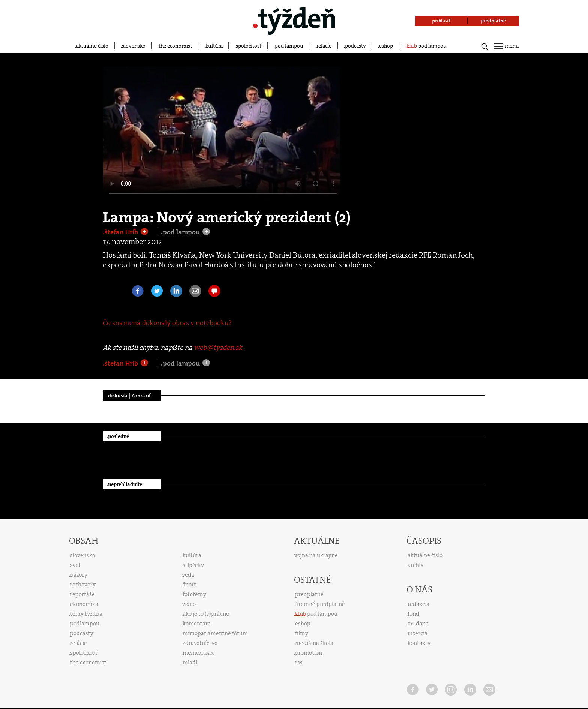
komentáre (197, 624)
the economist (175, 46)
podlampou (85, 624)
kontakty (419, 643)
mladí (190, 663)
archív (415, 565)
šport (189, 585)
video (189, 604)
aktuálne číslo (92, 46)
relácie (324, 46)
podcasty (355, 46)
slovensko (134, 46)
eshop (386, 46)
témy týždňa (86, 614)
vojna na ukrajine (316, 555)
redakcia (418, 604)
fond (413, 614)
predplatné (309, 594)
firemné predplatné (320, 604)
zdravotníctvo (200, 643)
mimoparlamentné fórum (215, 633)
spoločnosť (249, 46)
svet (76, 565)
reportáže (82, 594)
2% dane (418, 624)
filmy (302, 633)
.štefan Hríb (121, 232)
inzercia (418, 633)
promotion (309, 653)
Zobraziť (141, 396)
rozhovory (83, 585)
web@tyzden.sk (218, 348)
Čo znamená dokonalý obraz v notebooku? (167, 323)
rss (299, 663)
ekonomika (84, 604)
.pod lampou (181, 232)
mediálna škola (314, 643)
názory (79, 575)
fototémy (194, 594)
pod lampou (289, 46)
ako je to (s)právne (206, 614)
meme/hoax (198, 653)
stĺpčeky (193, 565)
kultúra (214, 46)
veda (188, 575)
